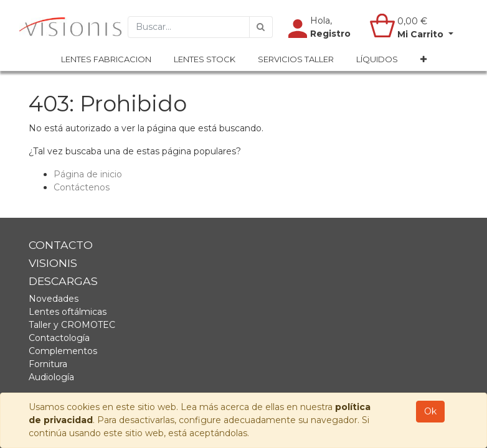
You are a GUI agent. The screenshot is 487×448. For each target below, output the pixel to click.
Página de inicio (88, 174)
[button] (423, 60)
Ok (430, 411)
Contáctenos (82, 187)
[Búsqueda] (261, 27)
